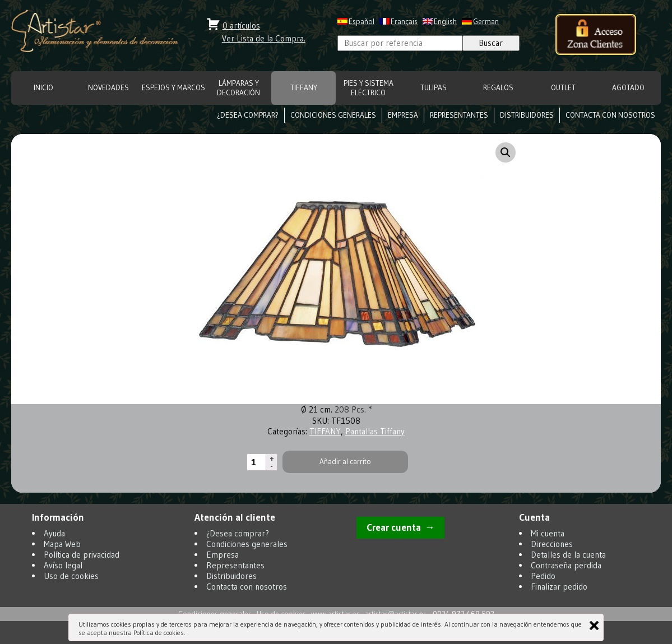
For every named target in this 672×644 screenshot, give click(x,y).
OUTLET (563, 88)
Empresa (403, 115)
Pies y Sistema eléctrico (369, 88)
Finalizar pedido (559, 587)
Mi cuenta (548, 533)
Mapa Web (62, 544)
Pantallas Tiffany (375, 431)
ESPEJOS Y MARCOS (173, 88)
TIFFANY (304, 88)
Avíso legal (63, 565)
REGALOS (498, 88)
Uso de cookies (71, 576)
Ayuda (54, 533)
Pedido (543, 576)
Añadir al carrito (345, 462)
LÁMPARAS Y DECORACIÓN (238, 88)
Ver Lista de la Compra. (264, 38)
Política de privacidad (82, 555)
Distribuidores (527, 115)
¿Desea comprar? (248, 115)
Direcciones (552, 544)
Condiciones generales (333, 115)
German (486, 22)
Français (404, 22)
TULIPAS (434, 88)
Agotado (628, 88)
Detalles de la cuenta (568, 555)
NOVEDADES (108, 88)
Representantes (459, 115)
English (445, 22)
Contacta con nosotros (610, 115)
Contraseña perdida (566, 565)
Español (362, 22)
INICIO (43, 88)
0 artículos (241, 26)
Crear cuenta (394, 527)
